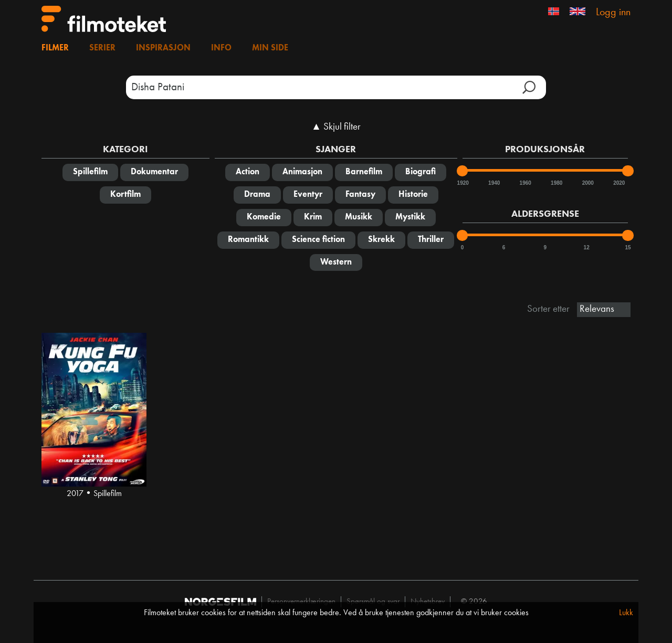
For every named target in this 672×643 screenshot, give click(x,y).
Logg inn (613, 13)
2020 (618, 183)
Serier (102, 48)
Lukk (626, 613)
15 (628, 247)
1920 (463, 183)
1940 (493, 183)
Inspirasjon (163, 48)
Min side (270, 48)
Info (221, 48)
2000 (587, 183)
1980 (556, 183)
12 (587, 247)
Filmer (55, 48)
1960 (525, 183)
